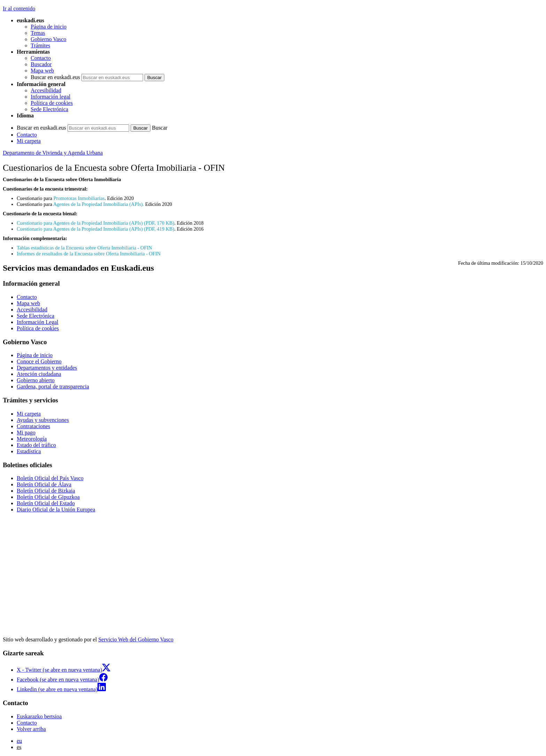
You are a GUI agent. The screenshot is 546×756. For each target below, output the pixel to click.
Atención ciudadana (39, 374)
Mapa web (42, 71)
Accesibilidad (46, 90)
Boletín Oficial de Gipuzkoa (48, 497)
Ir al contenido (19, 9)
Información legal (50, 97)
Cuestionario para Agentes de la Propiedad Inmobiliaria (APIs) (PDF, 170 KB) (95, 223)
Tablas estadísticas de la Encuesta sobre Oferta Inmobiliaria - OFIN (84, 248)
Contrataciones (33, 426)
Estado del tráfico (36, 445)
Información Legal (38, 322)
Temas (38, 33)
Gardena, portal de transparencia (53, 387)
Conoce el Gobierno (39, 361)
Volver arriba (31, 729)
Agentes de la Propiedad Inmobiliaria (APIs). (99, 204)
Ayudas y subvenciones (43, 420)
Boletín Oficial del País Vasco (50, 478)
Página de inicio (49, 27)
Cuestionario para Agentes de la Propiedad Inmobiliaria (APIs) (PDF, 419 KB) (95, 229)
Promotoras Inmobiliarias (79, 198)
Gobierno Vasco (48, 39)
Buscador (41, 64)
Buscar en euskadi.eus (55, 77)
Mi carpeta (29, 141)
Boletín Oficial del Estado (46, 503)
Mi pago (26, 433)
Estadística (29, 451)
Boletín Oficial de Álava (44, 484)
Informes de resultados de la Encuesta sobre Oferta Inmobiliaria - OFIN (89, 254)
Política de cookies (52, 103)
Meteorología (32, 439)
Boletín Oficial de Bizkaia (46, 491)
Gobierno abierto (36, 380)
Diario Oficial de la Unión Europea (56, 510)
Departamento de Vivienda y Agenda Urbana (53, 153)
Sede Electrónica (49, 109)
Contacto (41, 58)
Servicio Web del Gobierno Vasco (136, 639)
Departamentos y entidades (47, 368)
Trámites (40, 45)
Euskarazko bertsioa (39, 716)
